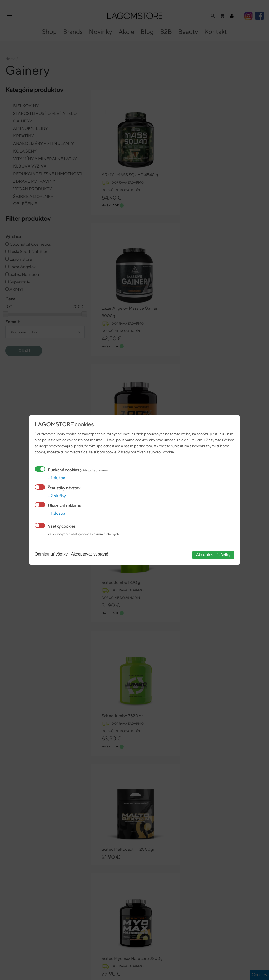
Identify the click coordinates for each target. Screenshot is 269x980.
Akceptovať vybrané (90, 554)
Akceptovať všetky (213, 555)
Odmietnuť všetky (51, 554)
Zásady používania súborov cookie (146, 452)
